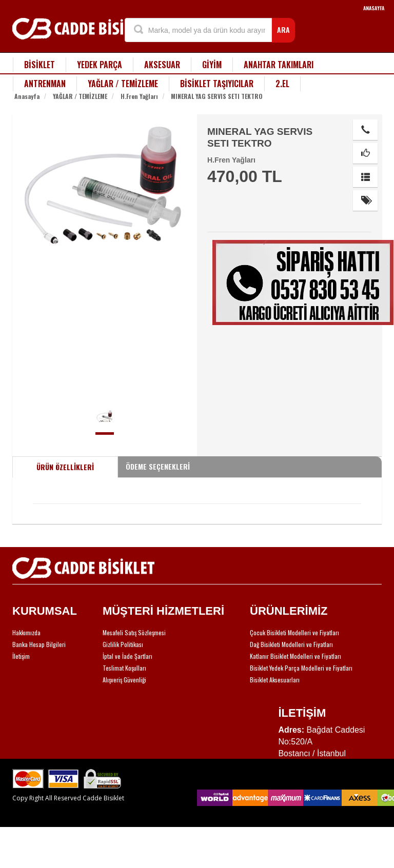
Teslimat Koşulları (124, 668)
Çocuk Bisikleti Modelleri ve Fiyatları (294, 632)
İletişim (21, 656)
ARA (283, 29)
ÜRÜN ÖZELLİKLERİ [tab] (65, 467)
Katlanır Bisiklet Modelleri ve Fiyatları (295, 656)
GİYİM (212, 65)
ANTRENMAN (45, 84)
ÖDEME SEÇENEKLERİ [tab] (158, 466)
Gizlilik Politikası (123, 644)
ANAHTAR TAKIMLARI (279, 65)
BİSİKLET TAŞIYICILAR (217, 84)
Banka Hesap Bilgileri (39, 644)
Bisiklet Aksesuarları (275, 680)
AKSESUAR (162, 65)
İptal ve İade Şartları (127, 656)
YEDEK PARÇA (100, 65)
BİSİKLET (40, 65)
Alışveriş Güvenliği (124, 680)
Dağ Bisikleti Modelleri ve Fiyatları (291, 644)
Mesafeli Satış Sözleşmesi (134, 632)
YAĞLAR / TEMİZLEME (123, 84)
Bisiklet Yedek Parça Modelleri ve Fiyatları (301, 668)
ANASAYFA (374, 8)
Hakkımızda (26, 632)
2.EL (282, 84)
